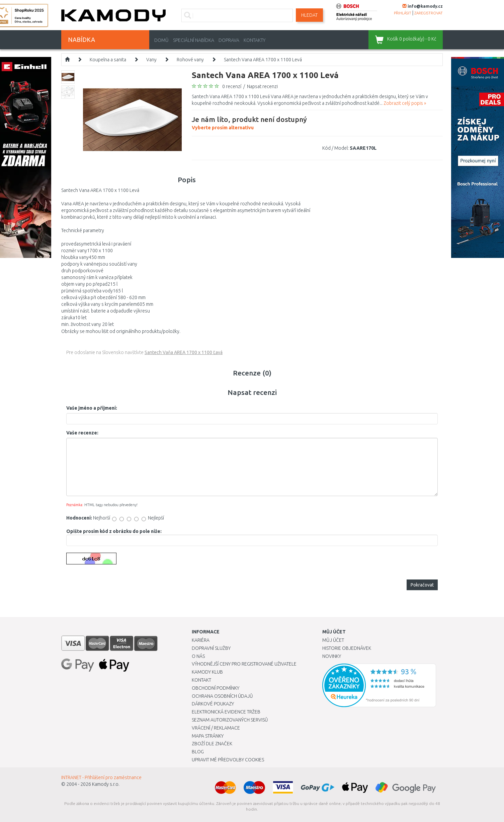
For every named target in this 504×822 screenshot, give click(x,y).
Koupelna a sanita (108, 60)
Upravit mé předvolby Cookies (228, 760)
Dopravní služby (211, 648)
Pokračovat (422, 585)
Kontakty (255, 40)
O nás (198, 656)
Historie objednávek (347, 648)
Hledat (309, 15)
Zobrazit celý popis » (405, 103)
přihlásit (403, 13)
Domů (161, 40)
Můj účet (333, 640)
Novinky (332, 656)
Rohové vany (190, 60)
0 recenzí (232, 86)
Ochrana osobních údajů (222, 696)
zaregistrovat (429, 13)
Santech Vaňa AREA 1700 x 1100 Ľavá (184, 352)
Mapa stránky (208, 736)
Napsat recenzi (262, 86)
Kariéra (201, 640)
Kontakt (201, 680)
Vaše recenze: (82, 433)
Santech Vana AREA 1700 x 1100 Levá (263, 60)
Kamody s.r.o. (106, 784)
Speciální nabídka (194, 40)
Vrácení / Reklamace (216, 728)
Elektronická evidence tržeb (226, 712)
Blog (198, 752)
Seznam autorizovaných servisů (230, 720)
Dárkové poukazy (213, 704)
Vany (151, 60)
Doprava (229, 40)
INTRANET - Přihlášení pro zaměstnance (101, 777)
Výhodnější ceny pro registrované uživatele (244, 664)
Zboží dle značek (212, 744)
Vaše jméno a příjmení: (92, 408)
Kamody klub (207, 672)
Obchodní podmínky (216, 688)
